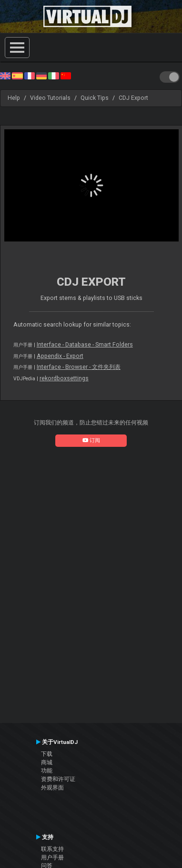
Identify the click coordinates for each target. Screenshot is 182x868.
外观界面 (52, 788)
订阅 (91, 440)
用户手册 (52, 858)
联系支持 (52, 849)
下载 (47, 754)
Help (14, 98)
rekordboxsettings (64, 378)
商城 (47, 762)
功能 (47, 771)
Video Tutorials (50, 98)
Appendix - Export (60, 356)
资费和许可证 (58, 779)
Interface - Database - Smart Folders (85, 345)
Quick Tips (95, 98)
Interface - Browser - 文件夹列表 (79, 367)
